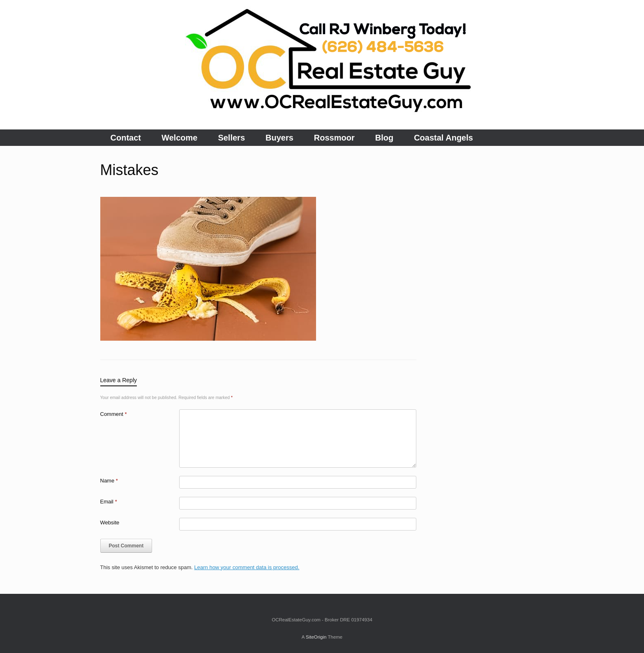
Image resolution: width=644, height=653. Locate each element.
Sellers (231, 138)
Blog (384, 138)
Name (109, 481)
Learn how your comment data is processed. (247, 567)
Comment (114, 414)
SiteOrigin (316, 637)
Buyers (279, 138)
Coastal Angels (443, 138)
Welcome (179, 138)
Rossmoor (334, 138)
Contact (126, 138)
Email (109, 502)
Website (110, 523)
